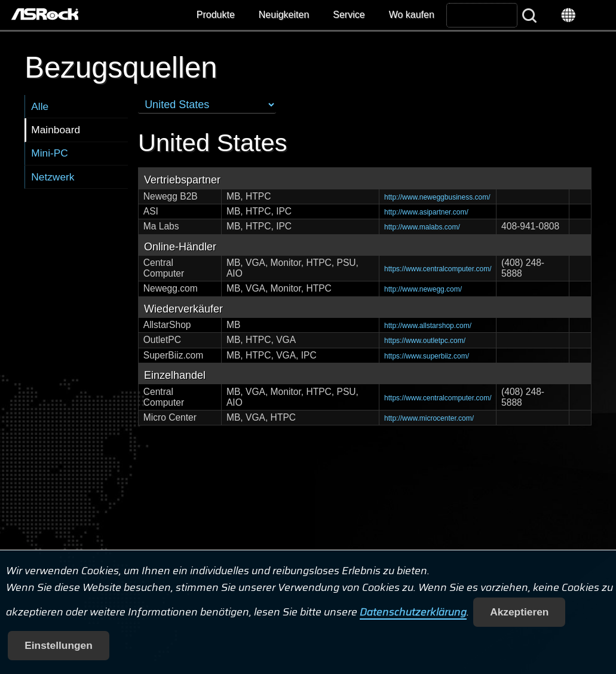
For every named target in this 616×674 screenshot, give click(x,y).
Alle (40, 106)
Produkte (216, 15)
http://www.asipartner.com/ (426, 212)
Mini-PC (50, 153)
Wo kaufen (412, 15)
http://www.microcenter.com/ (429, 418)
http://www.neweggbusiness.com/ (437, 197)
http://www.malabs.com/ (422, 227)
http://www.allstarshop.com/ (428, 326)
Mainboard (56, 130)
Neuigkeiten (284, 15)
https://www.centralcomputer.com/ (438, 269)
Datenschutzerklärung (413, 612)
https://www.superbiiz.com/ (427, 356)
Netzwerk (53, 177)
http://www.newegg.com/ (423, 289)
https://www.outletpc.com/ (425, 341)
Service (349, 15)
